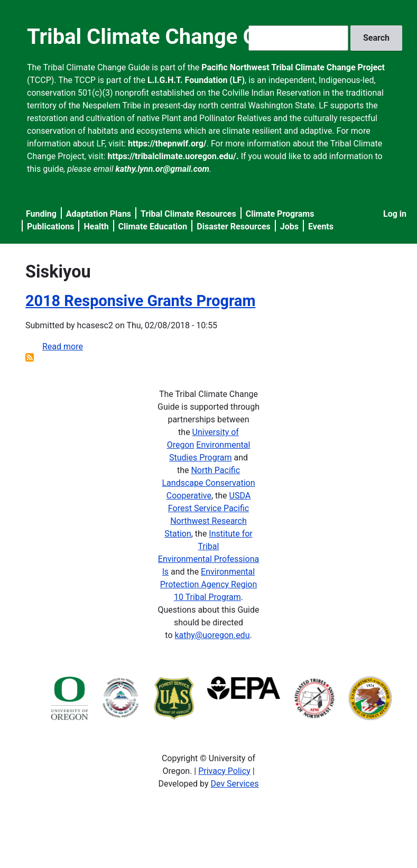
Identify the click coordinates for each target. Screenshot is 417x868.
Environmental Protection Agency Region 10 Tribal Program (208, 584)
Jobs (289, 227)
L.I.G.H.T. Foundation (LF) (196, 80)
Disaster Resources (234, 227)
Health (96, 227)
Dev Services (235, 784)
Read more (63, 347)
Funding (41, 214)
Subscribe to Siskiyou (30, 357)
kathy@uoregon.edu (212, 635)
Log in (395, 214)
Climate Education (153, 227)
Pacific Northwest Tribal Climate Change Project (293, 67)
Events (321, 227)
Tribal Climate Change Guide (163, 37)
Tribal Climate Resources (188, 214)
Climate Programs (280, 214)
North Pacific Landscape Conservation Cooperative (208, 483)
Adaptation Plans (99, 214)
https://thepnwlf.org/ (167, 144)
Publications (51, 227)
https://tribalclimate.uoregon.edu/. (173, 156)
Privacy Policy (224, 771)
